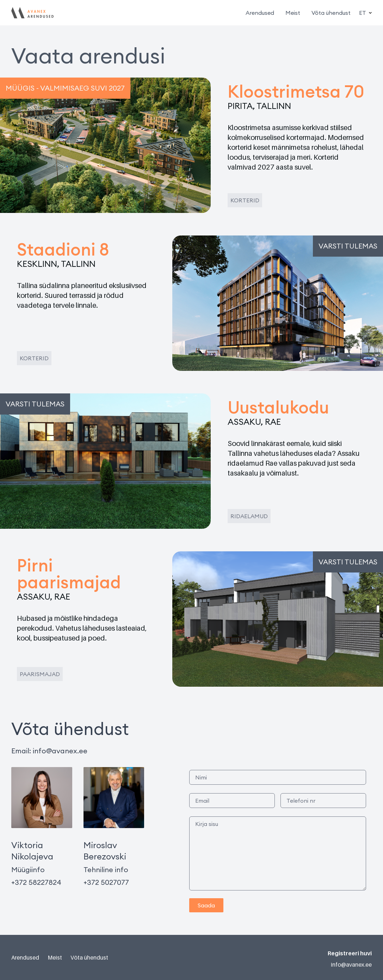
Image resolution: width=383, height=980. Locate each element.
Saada (206, 905)
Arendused (260, 13)
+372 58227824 (36, 882)
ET (365, 13)
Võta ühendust (331, 13)
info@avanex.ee (60, 751)
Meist (293, 13)
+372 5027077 (106, 882)
